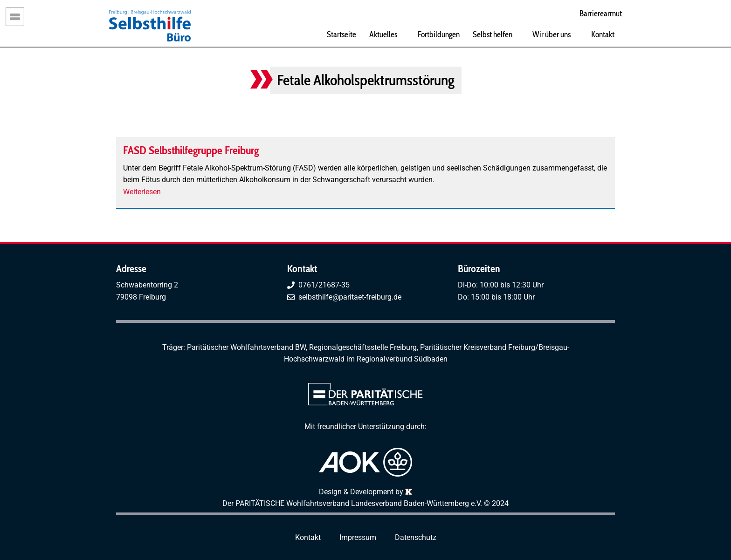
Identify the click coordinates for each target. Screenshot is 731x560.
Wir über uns (552, 34)
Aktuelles (383, 34)
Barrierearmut (601, 13)
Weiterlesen (142, 192)
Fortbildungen (439, 34)
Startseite (341, 34)
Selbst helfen (493, 34)
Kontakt (603, 34)
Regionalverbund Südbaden (402, 359)
